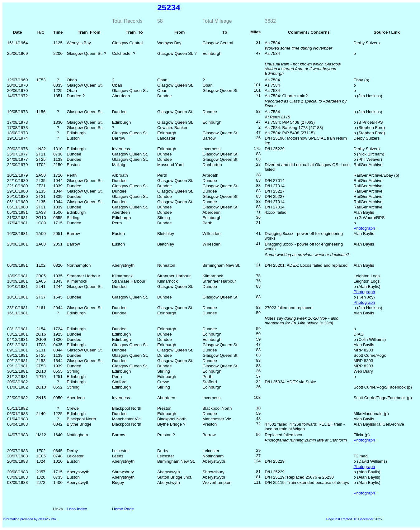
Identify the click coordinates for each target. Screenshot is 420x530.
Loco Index (77, 509)
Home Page (123, 509)
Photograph (364, 228)
